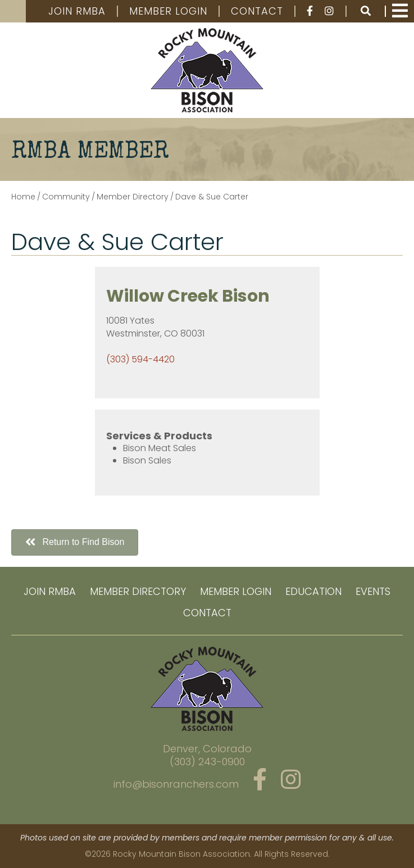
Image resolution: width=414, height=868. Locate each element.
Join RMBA (77, 11)
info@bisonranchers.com (176, 784)
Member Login (168, 11)
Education (313, 591)
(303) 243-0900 (207, 762)
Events (373, 591)
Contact (257, 11)
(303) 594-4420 (140, 359)
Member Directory (138, 591)
